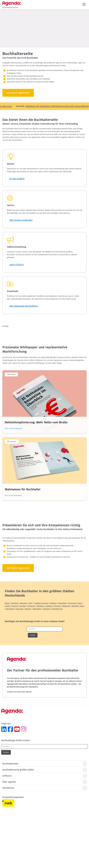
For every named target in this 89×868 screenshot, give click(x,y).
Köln (30, 603)
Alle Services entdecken (21, 220)
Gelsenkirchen (57, 609)
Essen (80, 603)
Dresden (23, 606)
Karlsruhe (19, 609)
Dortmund (72, 603)
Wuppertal (66, 606)
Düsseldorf (62, 603)
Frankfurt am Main (41, 603)
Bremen (15, 606)
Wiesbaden (37, 609)
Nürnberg (40, 606)
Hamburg (15, 603)
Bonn (82, 606)
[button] (84, 4)
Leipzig (8, 606)
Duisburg (49, 606)
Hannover (31, 606)
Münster (28, 609)
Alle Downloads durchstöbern (24, 306)
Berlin (7, 603)
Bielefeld (75, 606)
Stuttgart (53, 603)
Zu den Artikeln (17, 179)
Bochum (57, 606)
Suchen (33, 635)
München (23, 603)
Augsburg (46, 609)
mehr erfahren (17, 264)
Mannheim (10, 609)
